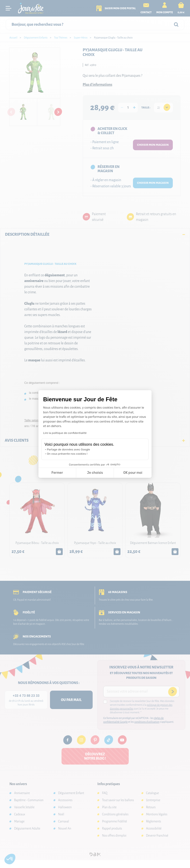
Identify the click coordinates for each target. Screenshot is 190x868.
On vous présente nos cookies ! (67, 454)
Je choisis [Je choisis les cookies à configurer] (95, 473)
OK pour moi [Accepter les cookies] (133, 473)
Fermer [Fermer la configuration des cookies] (57, 473)
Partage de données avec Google (68, 449)
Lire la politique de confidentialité (65, 433)
